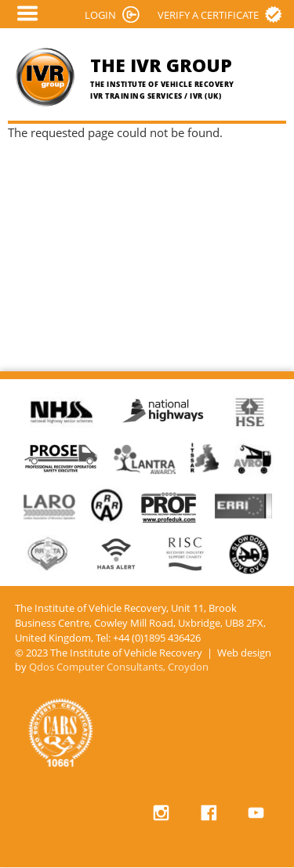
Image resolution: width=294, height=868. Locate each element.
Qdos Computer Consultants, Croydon (119, 667)
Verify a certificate (208, 15)
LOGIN (100, 15)
